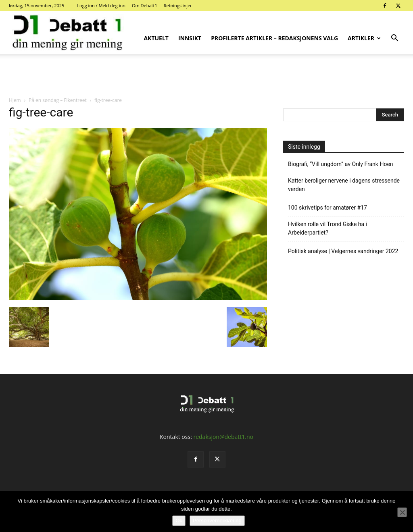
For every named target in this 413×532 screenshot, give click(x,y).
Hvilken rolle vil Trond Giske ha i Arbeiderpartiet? (327, 228)
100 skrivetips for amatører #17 (327, 208)
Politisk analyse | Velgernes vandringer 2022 (343, 251)
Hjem (15, 100)
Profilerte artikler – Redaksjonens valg (274, 38)
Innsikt (190, 38)
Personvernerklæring (217, 521)
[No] (402, 512)
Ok (179, 521)
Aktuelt (156, 38)
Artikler (364, 38)
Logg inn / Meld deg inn (101, 5)
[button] (394, 39)
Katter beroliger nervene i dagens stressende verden (344, 185)
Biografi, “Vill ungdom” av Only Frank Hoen (341, 164)
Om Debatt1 (145, 5)
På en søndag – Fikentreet (58, 100)
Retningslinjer (178, 5)
